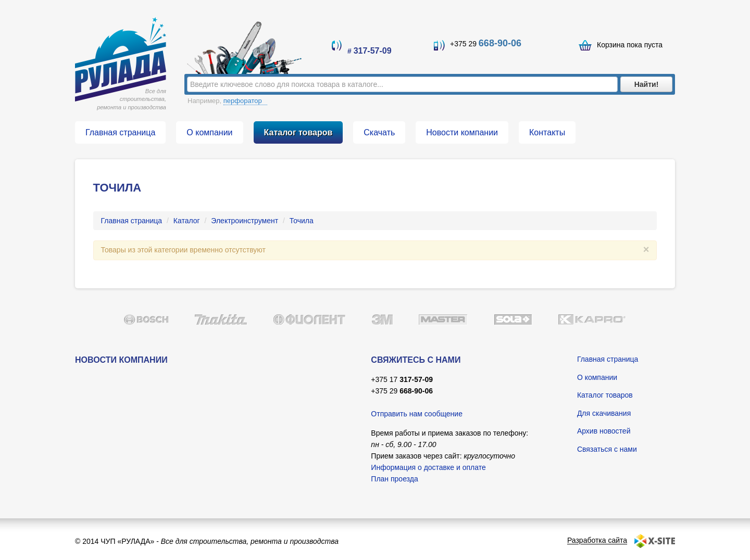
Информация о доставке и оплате (428, 467)
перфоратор (246, 101)
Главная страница (132, 221)
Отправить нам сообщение (417, 414)
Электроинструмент (245, 221)
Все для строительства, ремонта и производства (132, 99)
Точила (302, 221)
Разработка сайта (597, 541)
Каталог (187, 221)
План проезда (394, 479)
